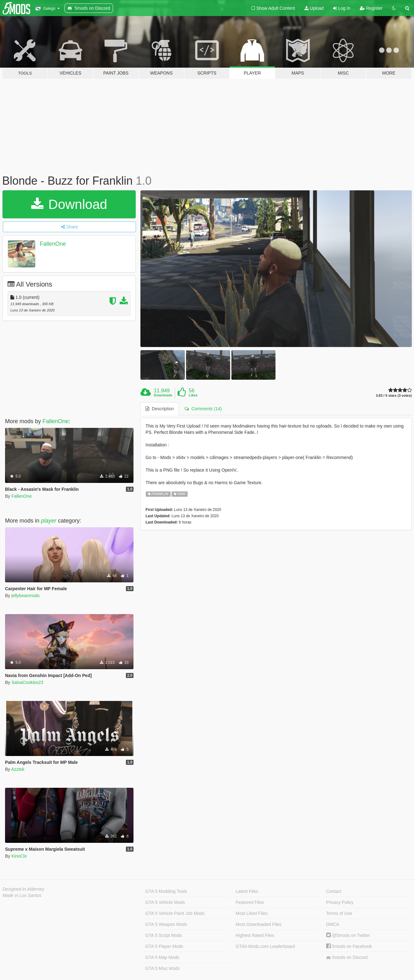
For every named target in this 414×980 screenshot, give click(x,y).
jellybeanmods (26, 596)
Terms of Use (339, 913)
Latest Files (247, 891)
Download (69, 204)
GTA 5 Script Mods (163, 935)
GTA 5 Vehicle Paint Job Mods (175, 913)
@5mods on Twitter (348, 935)
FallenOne (53, 244)
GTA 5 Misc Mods (162, 968)
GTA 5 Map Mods (162, 957)
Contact (334, 891)
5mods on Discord (347, 958)
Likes (193, 395)
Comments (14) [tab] (203, 409)
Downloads (163, 395)
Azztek (18, 769)
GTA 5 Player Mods (164, 946)
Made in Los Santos (22, 895)
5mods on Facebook (349, 946)
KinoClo (19, 856)
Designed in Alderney (23, 889)
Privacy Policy (340, 902)
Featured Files (250, 902)
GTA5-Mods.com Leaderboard (265, 946)
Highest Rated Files (255, 935)
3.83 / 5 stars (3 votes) (394, 396)
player (49, 521)
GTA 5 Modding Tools (166, 891)
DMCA (333, 924)
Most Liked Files (252, 913)
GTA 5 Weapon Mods (166, 924)
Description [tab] (160, 409)
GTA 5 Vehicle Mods (165, 902)
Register (371, 8)
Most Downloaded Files (259, 924)
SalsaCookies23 (27, 682)
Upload (314, 8)
